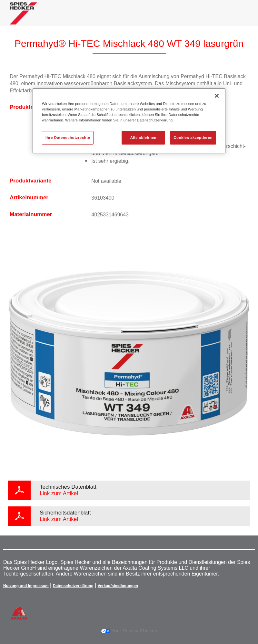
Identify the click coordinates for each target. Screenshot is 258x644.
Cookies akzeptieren (193, 138)
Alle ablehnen (143, 138)
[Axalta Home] (23, 18)
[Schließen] (217, 96)
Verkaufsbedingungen (118, 586)
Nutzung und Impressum (26, 586)
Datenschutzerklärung (73, 586)
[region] (129, 121)
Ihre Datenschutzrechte (68, 138)
